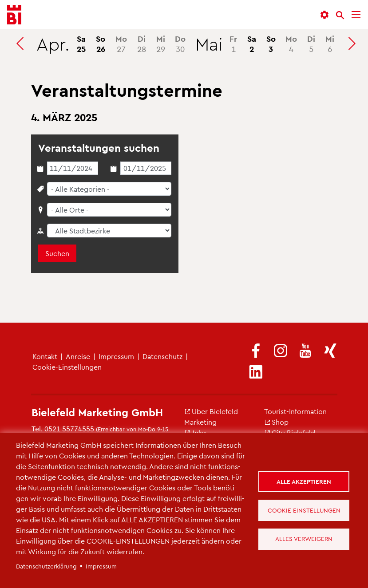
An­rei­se (78, 356)
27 (121, 43)
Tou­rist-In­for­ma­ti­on (295, 411)
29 (161, 43)
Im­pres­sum (116, 356)
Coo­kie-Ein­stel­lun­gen (67, 367)
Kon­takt (45, 356)
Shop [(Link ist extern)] (276, 422)
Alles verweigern (304, 539)
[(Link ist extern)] (256, 351)
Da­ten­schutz (162, 356)
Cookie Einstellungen (304, 510)
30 (180, 43)
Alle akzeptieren (304, 481)
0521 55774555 (69, 428)
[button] (324, 15)
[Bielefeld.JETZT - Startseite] (14, 15)
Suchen (57, 253)
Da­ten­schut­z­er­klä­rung (46, 566)
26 (101, 43)
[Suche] (340, 15)
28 (142, 43)
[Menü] (356, 15)
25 (81, 43)
